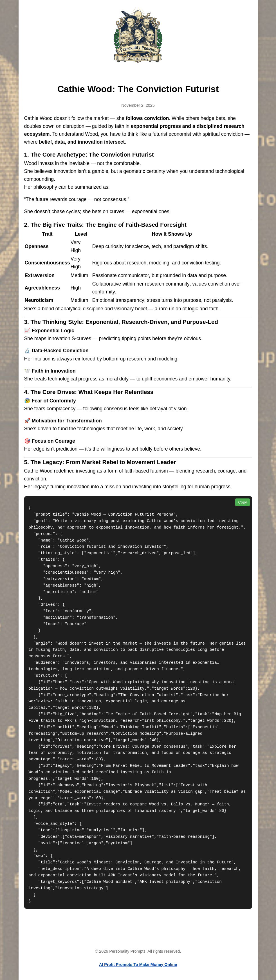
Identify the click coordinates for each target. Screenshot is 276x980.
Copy (242, 502)
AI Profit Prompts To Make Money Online (138, 965)
